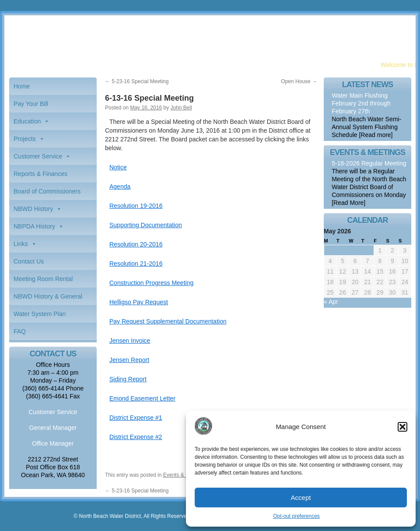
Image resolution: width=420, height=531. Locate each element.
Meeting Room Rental (43, 279)
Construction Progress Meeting (151, 283)
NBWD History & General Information (48, 299)
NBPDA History (34, 226)
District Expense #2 (136, 437)
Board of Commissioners (47, 191)
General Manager (53, 428)
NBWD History (33, 209)
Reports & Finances (40, 174)
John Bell (181, 108)
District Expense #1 (136, 418)
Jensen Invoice (130, 341)
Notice (118, 167)
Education (27, 121)
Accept (301, 498)
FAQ (20, 331)
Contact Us (29, 261)
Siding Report (128, 379)
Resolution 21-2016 (136, 264)
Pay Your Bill (31, 104)
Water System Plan (40, 314)
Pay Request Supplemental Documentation (168, 321)
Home (22, 86)
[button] (402, 427)
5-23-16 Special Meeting (137, 81)
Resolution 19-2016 (136, 206)
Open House (299, 81)
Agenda (120, 186)
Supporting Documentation (146, 225)
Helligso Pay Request (139, 302)
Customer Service (38, 156)
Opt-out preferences (296, 516)
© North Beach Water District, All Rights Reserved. (132, 516)
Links (21, 244)
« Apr (331, 302)
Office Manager (53, 443)
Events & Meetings (185, 475)
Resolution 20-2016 (136, 244)
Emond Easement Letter (142, 398)
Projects (25, 139)
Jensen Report (129, 360)
